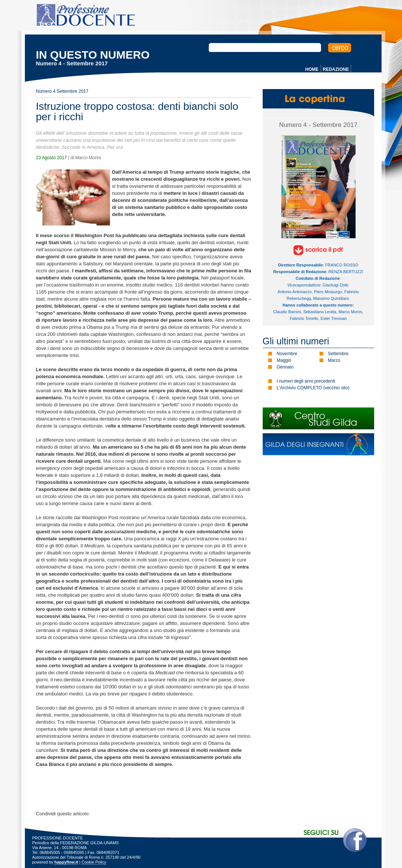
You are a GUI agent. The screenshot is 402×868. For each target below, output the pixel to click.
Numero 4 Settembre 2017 (62, 91)
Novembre (287, 354)
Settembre (338, 354)
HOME (312, 69)
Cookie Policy (94, 862)
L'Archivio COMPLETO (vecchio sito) (313, 388)
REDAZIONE (336, 69)
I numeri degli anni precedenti (306, 381)
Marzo (334, 360)
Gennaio (285, 367)
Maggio (284, 360)
